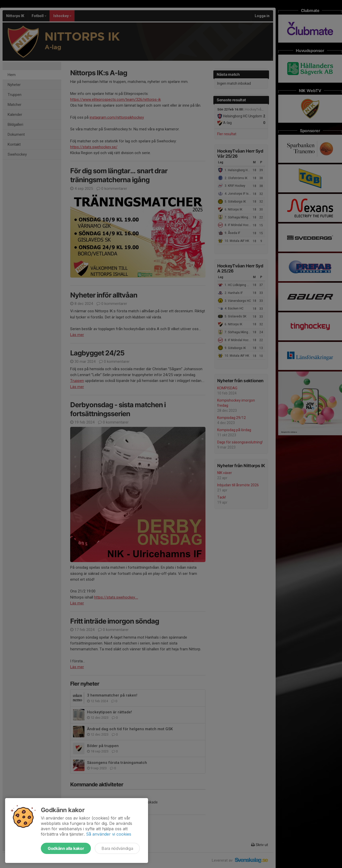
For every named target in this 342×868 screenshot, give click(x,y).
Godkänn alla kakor (66, 848)
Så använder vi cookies (109, 834)
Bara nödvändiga (117, 848)
